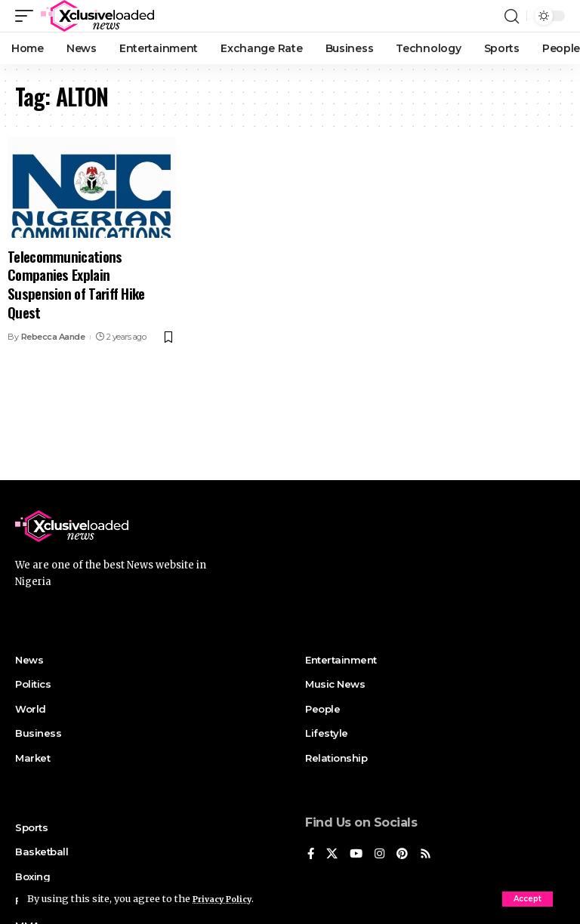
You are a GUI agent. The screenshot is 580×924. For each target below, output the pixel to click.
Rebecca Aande (53, 337)
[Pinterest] (406, 855)
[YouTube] (358, 855)
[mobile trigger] (28, 16)
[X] (333, 855)
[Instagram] (382, 855)
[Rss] (430, 855)
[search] (511, 16)
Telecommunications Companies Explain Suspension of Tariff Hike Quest (76, 284)
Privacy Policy (228, 898)
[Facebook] (311, 855)
